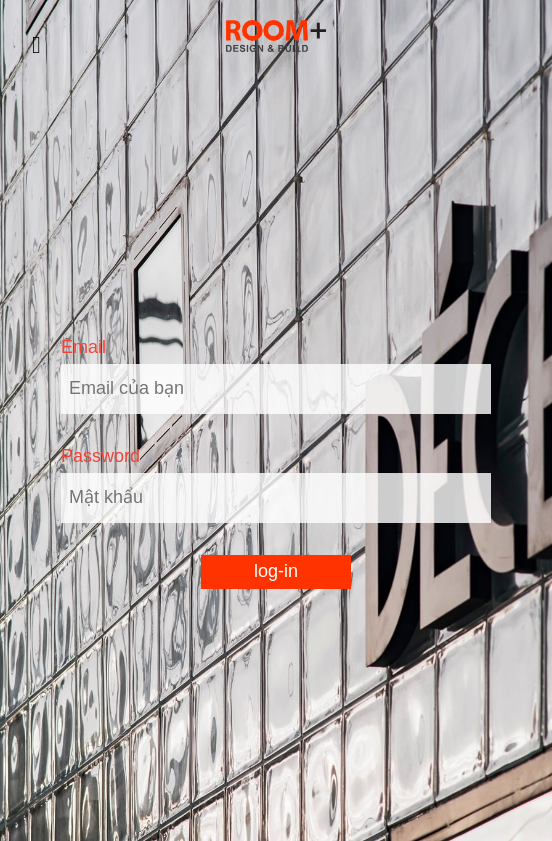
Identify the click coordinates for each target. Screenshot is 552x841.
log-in (276, 571)
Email (83, 347)
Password (100, 456)
